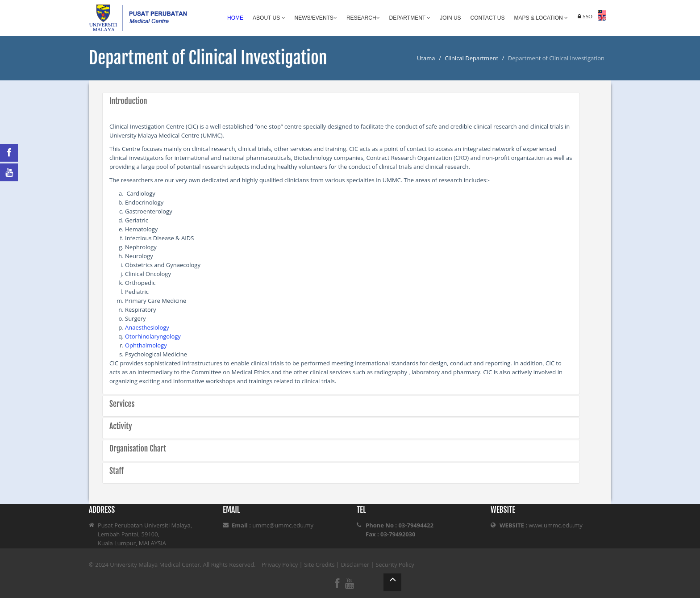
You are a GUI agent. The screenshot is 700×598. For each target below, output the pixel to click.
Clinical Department (471, 58)
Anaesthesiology (147, 327)
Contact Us (488, 18)
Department (410, 18)
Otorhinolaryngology (153, 336)
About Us (269, 18)
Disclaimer (355, 565)
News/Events (316, 18)
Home (235, 18)
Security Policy (395, 565)
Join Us (450, 18)
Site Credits (319, 565)
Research (363, 18)
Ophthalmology (146, 345)
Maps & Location (541, 18)
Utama (426, 58)
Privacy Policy (280, 565)
